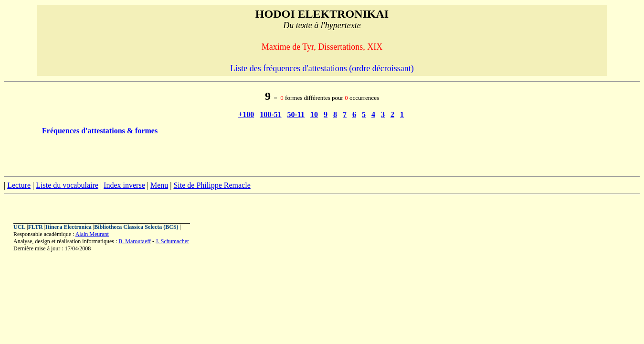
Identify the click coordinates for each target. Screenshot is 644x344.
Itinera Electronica (69, 227)
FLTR (36, 227)
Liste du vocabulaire (67, 185)
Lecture (19, 185)
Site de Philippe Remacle (212, 185)
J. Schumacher (172, 241)
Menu (159, 185)
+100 (246, 114)
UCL (19, 227)
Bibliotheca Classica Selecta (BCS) (136, 227)
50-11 (296, 114)
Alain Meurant (92, 234)
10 (314, 114)
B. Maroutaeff (135, 241)
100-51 (270, 114)
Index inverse (124, 185)
